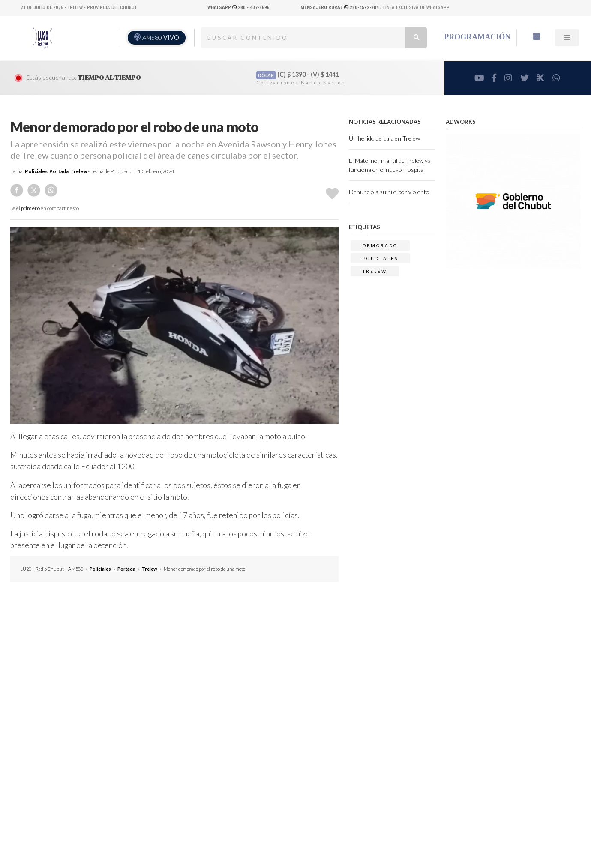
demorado (380, 245)
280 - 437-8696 (238, 7)
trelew (375, 271)
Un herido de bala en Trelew (384, 138)
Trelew (79, 171)
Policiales (36, 171)
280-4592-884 (340, 7)
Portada (59, 171)
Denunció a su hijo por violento (389, 192)
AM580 (161, 37)
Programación (477, 37)
